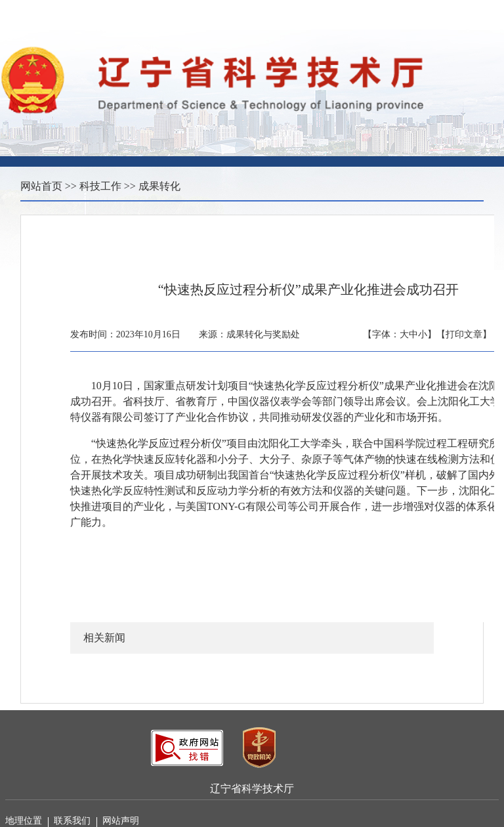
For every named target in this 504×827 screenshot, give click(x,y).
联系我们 (75, 821)
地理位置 (27, 821)
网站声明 (121, 821)
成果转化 (159, 186)
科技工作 (100, 186)
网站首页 (41, 186)
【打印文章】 (464, 334)
